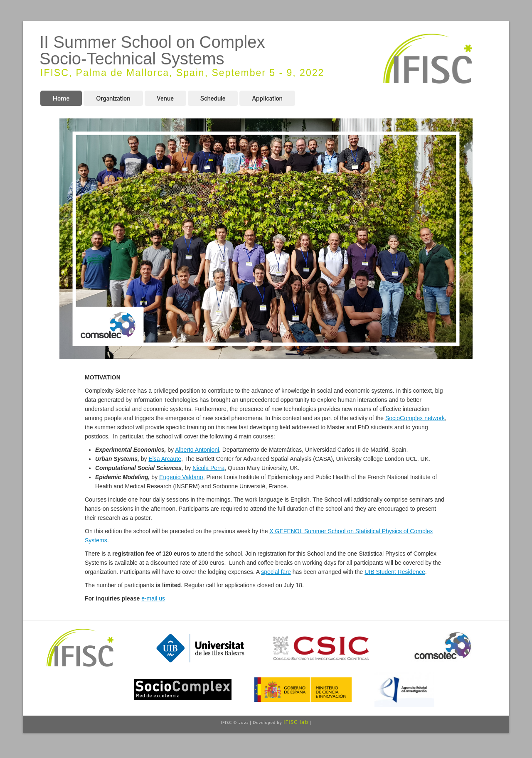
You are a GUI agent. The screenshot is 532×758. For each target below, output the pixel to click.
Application (267, 98)
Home (61, 98)
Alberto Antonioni (197, 450)
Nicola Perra (208, 468)
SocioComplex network (415, 418)
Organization (113, 98)
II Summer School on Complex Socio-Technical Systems (152, 50)
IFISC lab (296, 722)
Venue (165, 98)
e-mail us (153, 598)
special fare (276, 572)
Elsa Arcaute (165, 459)
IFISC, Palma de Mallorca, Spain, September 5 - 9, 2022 (182, 73)
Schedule (213, 98)
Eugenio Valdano (181, 477)
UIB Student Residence (395, 572)
